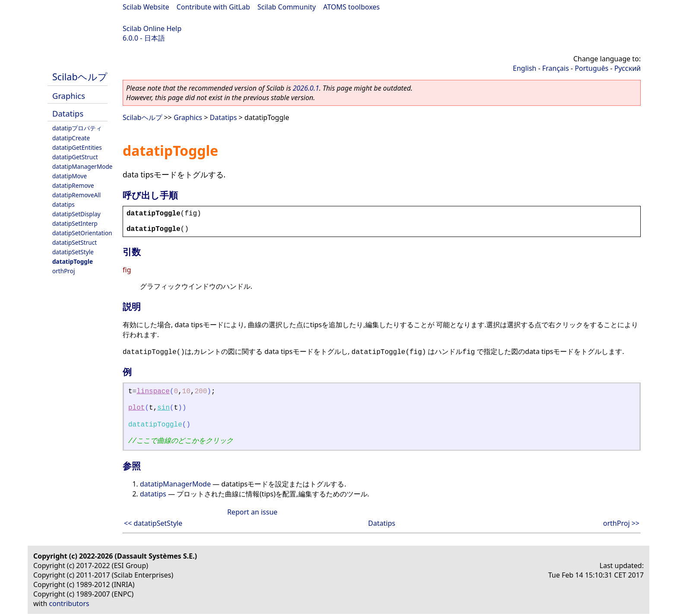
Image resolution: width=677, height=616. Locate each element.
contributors (69, 603)
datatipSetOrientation (82, 233)
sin (163, 408)
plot (136, 408)
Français (556, 68)
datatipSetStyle (73, 252)
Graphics (69, 96)
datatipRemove (73, 185)
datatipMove (70, 176)
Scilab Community (286, 7)
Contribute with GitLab (213, 7)
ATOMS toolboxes (352, 7)
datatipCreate (71, 138)
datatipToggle (73, 261)
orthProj (63, 271)
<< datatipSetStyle (153, 523)
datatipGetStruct (75, 157)
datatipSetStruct (74, 242)
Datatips (68, 113)
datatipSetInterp (75, 223)
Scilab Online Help (152, 28)
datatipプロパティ (77, 128)
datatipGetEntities (77, 147)
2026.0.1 (306, 88)
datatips (63, 204)
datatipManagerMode (82, 166)
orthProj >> (621, 523)
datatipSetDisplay (76, 214)
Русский (628, 68)
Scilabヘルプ (80, 77)
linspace (153, 392)
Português (592, 68)
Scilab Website (146, 7)
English (525, 68)
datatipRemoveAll (76, 195)
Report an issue (252, 512)
